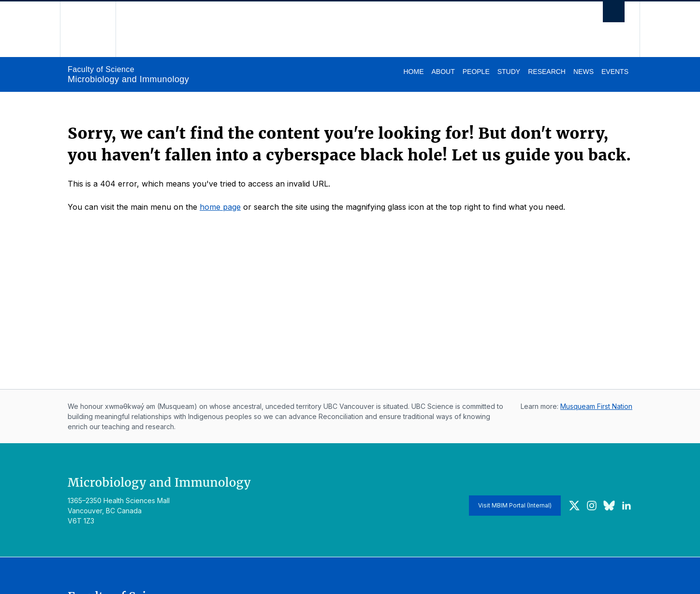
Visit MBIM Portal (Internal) (515, 505)
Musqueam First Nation (596, 406)
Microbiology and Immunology (128, 79)
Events (615, 72)
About (443, 72)
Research (547, 72)
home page (220, 207)
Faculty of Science (101, 69)
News (583, 72)
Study (509, 72)
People (476, 72)
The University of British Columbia (88, 29)
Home (413, 72)
